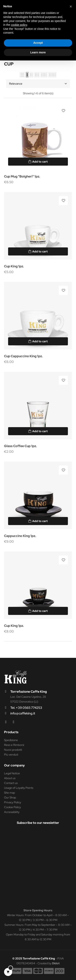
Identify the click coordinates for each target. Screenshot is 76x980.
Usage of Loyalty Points (19, 788)
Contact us (11, 783)
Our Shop (10, 797)
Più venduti (11, 755)
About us (10, 778)
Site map (10, 793)
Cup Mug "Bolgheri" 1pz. (22, 176)
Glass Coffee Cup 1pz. (20, 446)
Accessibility (12, 812)
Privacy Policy (13, 802)
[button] (71, 6)
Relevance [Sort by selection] (38, 84)
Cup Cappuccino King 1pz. (23, 356)
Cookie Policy (12, 807)
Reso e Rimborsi (14, 745)
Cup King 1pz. (14, 266)
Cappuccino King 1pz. (20, 536)
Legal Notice (12, 773)
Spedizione (11, 740)
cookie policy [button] (19, 25)
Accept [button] (38, 43)
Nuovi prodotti (13, 750)
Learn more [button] (38, 52)
